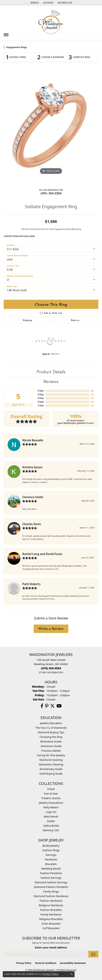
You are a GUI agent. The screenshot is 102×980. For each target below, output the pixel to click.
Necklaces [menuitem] (51, 859)
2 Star (41, 402)
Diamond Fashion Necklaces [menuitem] (51, 896)
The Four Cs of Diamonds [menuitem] (51, 728)
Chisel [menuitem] (51, 789)
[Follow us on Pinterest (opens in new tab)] (47, 706)
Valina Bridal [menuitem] (51, 826)
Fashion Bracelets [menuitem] (51, 910)
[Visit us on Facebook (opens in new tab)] (42, 706)
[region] (51, 128)
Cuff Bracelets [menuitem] (51, 928)
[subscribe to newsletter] (93, 954)
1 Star (41, 405)
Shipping (27, 320)
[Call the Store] (51, 668)
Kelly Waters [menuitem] (51, 807)
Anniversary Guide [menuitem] (51, 769)
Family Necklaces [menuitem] (51, 914)
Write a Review (51, 629)
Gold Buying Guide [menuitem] (51, 774)
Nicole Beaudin (33, 440)
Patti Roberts (31, 584)
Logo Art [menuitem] (51, 812)
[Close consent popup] (72, 974)
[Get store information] (51, 673)
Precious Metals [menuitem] (51, 751)
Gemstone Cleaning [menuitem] (51, 764)
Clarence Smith (33, 497)
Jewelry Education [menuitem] (51, 723)
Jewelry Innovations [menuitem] (51, 803)
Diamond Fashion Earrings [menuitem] (51, 882)
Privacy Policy (24, 963)
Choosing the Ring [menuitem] (51, 737)
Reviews (51, 381)
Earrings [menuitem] (51, 855)
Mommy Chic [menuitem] (51, 830)
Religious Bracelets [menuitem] (51, 919)
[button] (34, 3)
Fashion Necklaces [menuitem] (51, 901)
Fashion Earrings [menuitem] (51, 878)
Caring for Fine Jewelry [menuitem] (51, 755)
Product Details (51, 372)
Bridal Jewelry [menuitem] (51, 846)
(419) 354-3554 (51, 193)
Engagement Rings (17, 47)
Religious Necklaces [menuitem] (51, 905)
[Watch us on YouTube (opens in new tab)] (59, 706)
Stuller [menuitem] (51, 821)
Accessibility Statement (73, 963)
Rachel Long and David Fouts (42, 554)
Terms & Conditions (46, 963)
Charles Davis (32, 524)
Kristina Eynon (32, 467)
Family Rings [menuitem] (51, 892)
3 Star (41, 398)
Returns (75, 320)
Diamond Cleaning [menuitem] (51, 760)
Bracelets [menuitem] (51, 864)
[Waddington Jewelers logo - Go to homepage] (51, 23)
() (92, 391)
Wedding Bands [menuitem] (51, 869)
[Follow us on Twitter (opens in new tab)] (52, 706)
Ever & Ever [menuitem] (51, 794)
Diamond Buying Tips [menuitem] (51, 732)
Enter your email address (51, 947)
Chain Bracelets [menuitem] (51, 924)
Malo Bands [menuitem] (51, 816)
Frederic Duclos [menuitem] (51, 798)
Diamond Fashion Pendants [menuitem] (51, 887)
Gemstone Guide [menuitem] (51, 746)
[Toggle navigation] (6, 33)
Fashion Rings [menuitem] (51, 850)
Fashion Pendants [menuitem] (51, 873)
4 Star (41, 394)
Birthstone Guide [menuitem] (51, 741)
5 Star (41, 391)
